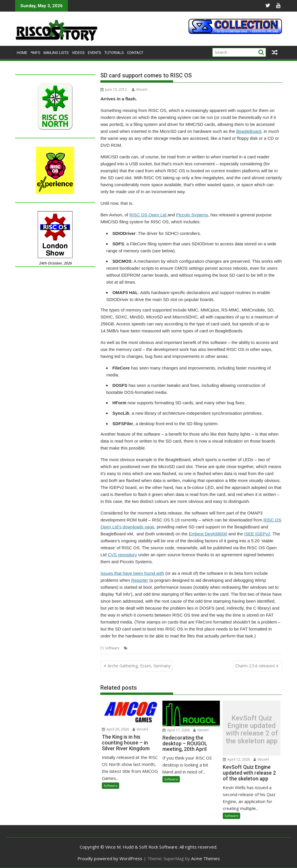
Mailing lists (56, 53)
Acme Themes (205, 858)
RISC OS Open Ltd (148, 215)
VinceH (140, 89)
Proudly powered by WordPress (110, 858)
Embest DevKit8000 (208, 534)
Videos (78, 53)
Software (112, 648)
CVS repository (122, 555)
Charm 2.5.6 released (255, 666)
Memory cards (141, 648)
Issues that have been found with (132, 573)
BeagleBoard (249, 131)
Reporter (140, 580)
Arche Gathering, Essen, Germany (139, 666)
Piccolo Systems (192, 215)
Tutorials (114, 53)
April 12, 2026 (236, 759)
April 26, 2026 (115, 729)
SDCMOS (222, 648)
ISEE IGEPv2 (257, 534)
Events (95, 53)
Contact (135, 53)
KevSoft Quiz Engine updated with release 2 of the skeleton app (252, 730)
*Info (35, 53)
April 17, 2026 (176, 730)
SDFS (235, 648)
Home (22, 53)
